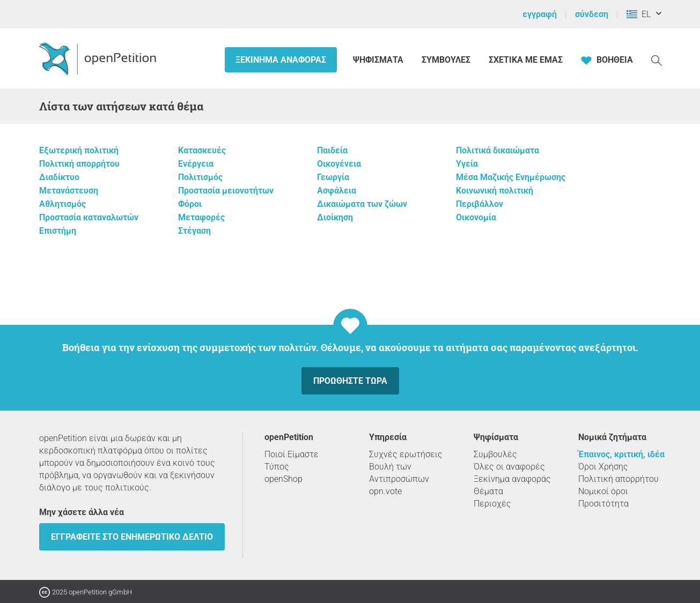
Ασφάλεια (337, 191)
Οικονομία (476, 217)
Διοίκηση (335, 217)
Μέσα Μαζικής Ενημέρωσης (511, 177)
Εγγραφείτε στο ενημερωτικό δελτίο (132, 537)
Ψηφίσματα (379, 60)
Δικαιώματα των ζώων (362, 204)
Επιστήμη (58, 231)
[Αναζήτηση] (657, 60)
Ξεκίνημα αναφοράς (281, 60)
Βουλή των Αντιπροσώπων (399, 473)
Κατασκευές (202, 150)
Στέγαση (194, 231)
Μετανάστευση (69, 191)
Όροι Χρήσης (603, 467)
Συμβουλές (446, 60)
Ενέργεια (196, 164)
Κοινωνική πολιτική (495, 191)
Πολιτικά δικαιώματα (498, 150)
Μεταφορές (201, 217)
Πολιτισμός (200, 177)
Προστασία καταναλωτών (89, 217)
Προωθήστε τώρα (350, 381)
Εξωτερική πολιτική (79, 150)
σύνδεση (592, 14)
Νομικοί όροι (603, 491)
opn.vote (385, 491)
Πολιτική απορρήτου (79, 164)
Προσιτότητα (603, 504)
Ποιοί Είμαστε (292, 454)
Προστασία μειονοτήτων (226, 191)
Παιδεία (332, 150)
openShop (283, 479)
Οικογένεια (339, 164)
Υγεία (467, 164)
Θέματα (488, 491)
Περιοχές (492, 504)
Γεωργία (333, 177)
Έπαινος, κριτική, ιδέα (621, 454)
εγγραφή (540, 14)
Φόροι (190, 204)
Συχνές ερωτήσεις (406, 454)
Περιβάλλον (480, 204)
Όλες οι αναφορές (509, 467)
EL (639, 14)
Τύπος (277, 467)
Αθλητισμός (62, 204)
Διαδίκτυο (59, 177)
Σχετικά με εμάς (526, 60)
